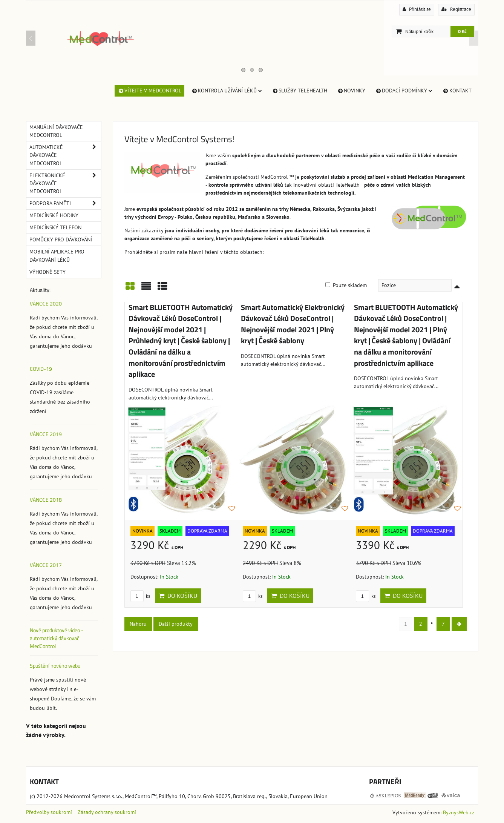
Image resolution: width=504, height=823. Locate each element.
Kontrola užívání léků (227, 91)
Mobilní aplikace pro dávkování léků (57, 256)
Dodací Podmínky (404, 91)
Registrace (456, 9)
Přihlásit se (417, 9)
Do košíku (178, 596)
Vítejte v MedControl (149, 91)
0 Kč (462, 31)
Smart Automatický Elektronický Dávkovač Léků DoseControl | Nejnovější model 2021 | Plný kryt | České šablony (293, 324)
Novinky (351, 91)
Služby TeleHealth (299, 91)
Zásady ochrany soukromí (107, 812)
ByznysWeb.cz (459, 812)
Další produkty (176, 624)
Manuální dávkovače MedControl (56, 131)
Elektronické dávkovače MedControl (65, 183)
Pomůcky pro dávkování (61, 240)
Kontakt (457, 91)
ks (140, 596)
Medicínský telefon (55, 227)
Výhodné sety (47, 272)
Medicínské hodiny (54, 215)
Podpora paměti (65, 203)
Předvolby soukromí (49, 812)
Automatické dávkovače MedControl (65, 155)
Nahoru (138, 624)
